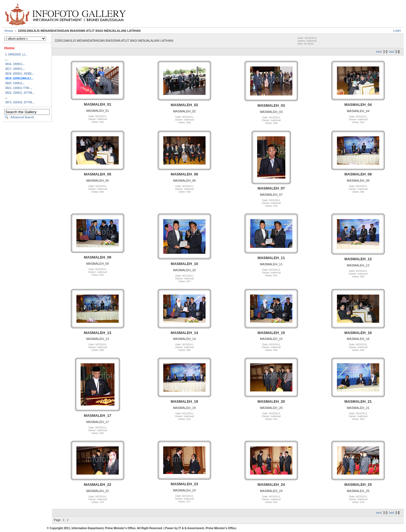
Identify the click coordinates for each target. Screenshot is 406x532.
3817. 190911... (15, 69)
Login (397, 31)
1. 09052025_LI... (16, 54)
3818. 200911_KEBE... (20, 74)
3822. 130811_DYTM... (20, 93)
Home (9, 31)
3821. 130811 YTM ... (19, 88)
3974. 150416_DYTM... (20, 102)
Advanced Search (22, 117)
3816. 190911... (15, 64)
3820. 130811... (15, 83)
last (392, 52)
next (379, 52)
